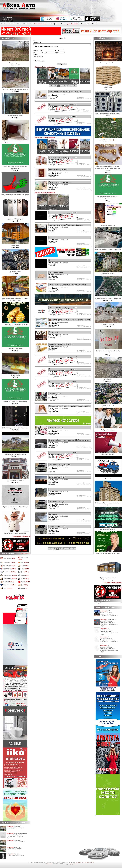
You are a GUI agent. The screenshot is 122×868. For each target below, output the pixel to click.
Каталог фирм (53, 24)
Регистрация (85, 24)
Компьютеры (9, 585)
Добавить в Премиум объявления (45, 67)
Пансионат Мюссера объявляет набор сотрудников (108, 503)
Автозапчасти (9, 562)
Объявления (27, 24)
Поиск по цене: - (44, 52)
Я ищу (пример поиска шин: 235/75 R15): (45, 46)
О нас (62, 24)
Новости (11, 24)
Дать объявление (73, 24)
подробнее (52, 99)
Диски (25, 572)
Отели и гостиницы (40, 24)
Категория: (62, 38)
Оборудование (10, 578)
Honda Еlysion (20, 828)
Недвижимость (10, 575)
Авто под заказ (9, 558)
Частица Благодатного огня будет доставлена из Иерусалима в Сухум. (109, 615)
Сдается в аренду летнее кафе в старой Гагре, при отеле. (15, 298)
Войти (94, 24)
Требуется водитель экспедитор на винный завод (15, 166)
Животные (8, 582)
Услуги (25, 565)
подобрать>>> (62, 64)
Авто (19, 24)
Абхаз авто (49, 864)
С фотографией (39, 61)
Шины (25, 569)
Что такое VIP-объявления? (21, 536)
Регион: (38, 56)
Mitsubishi (19, 849)
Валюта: (60, 52)
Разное (8, 588)
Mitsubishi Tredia (21, 842)
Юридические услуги (62, 94)
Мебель (25, 582)
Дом (24, 585)
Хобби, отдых (9, 565)
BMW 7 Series (20, 856)
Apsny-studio (73, 864)
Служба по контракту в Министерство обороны (15, 836)
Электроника (9, 572)
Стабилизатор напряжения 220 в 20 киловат (108, 351)
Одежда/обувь (9, 569)
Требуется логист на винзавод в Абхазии (108, 197)
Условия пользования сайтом (85, 862)
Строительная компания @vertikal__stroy (108, 578)
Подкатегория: (37, 42)
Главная (3, 24)
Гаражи (25, 575)
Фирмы (24, 588)
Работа (25, 578)
